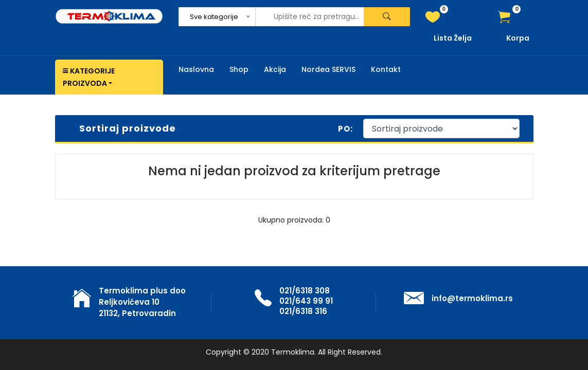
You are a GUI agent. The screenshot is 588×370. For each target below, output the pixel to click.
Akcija (275, 69)
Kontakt (386, 69)
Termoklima (293, 352)
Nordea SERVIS (328, 69)
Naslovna (196, 69)
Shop (239, 69)
